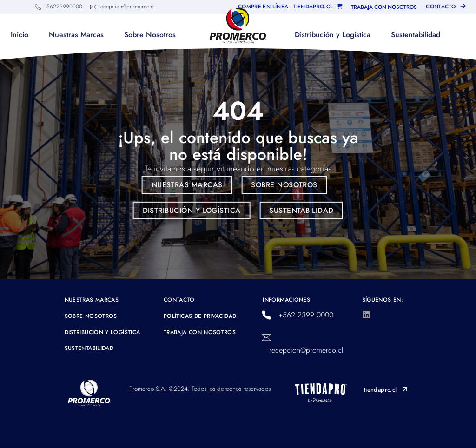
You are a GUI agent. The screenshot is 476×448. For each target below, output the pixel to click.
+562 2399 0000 (306, 315)
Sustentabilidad (416, 35)
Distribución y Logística (333, 35)
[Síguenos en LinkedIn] (366, 315)
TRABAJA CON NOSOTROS (384, 7)
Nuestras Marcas (76, 35)
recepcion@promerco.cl (127, 7)
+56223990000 (63, 7)
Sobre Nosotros (150, 35)
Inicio (20, 35)
